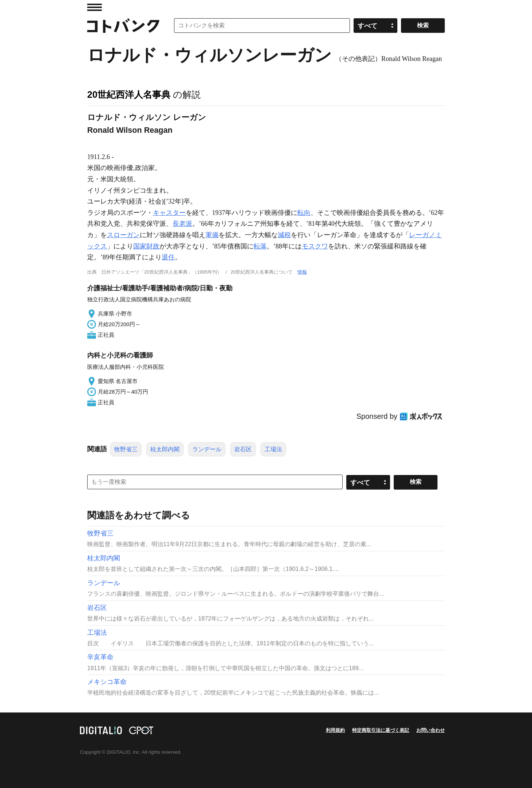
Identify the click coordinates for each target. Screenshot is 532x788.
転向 (304, 213)
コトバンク (123, 26)
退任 (168, 257)
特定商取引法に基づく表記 (381, 730)
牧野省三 (126, 449)
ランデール (207, 449)
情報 (302, 272)
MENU (95, 7)
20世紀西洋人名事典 (129, 94)
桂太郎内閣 (165, 449)
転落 (260, 246)
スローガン (123, 235)
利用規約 (335, 730)
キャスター (169, 213)
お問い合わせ (431, 730)
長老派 (182, 224)
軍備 (212, 235)
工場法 (273, 449)
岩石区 (243, 449)
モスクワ (315, 246)
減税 (284, 235)
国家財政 (146, 246)
